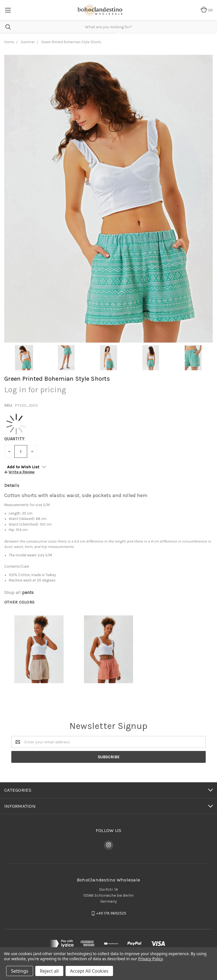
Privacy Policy (150, 959)
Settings (20, 971)
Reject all (49, 971)
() (207, 10)
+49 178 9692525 (111, 913)
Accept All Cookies (89, 971)
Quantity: (15, 439)
